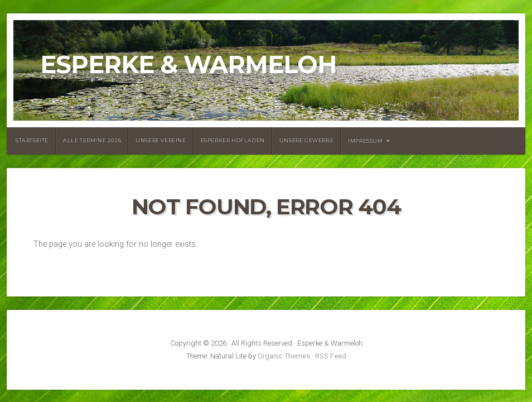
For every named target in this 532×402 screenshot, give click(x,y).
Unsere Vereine (161, 140)
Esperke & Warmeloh (188, 64)
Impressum (365, 141)
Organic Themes (284, 356)
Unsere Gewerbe (306, 140)
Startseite (32, 140)
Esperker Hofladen (233, 140)
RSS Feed (331, 356)
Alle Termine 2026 (92, 140)
